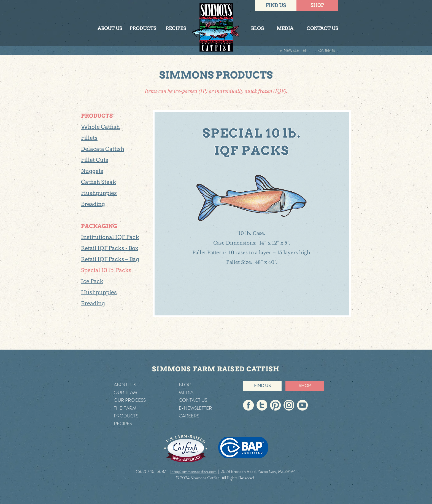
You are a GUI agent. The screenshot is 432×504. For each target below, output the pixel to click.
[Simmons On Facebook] (248, 405)
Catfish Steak (98, 182)
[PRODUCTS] (143, 29)
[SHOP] (317, 6)
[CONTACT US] (322, 29)
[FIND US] (276, 6)
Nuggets (92, 171)
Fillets (89, 138)
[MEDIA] (285, 29)
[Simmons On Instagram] (289, 405)
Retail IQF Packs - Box (110, 248)
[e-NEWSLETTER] (288, 51)
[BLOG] (258, 29)
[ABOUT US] (110, 29)
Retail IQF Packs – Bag (110, 259)
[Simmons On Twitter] (262, 405)
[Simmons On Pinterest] (275, 405)
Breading (93, 204)
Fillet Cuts (95, 160)
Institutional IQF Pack (110, 237)
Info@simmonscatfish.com (193, 471)
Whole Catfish (100, 127)
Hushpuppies (99, 193)
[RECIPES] (176, 29)
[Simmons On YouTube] (302, 405)
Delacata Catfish (103, 149)
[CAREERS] (321, 51)
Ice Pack (92, 281)
